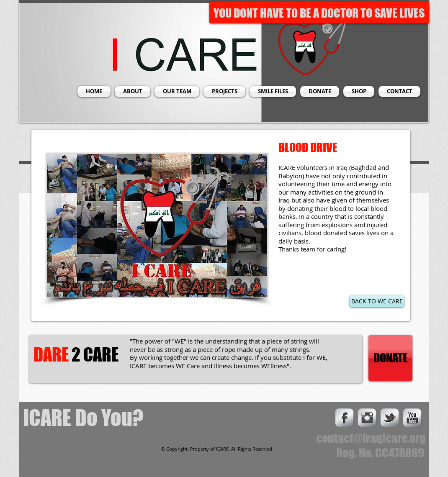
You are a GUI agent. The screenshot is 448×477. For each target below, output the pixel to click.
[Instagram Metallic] (367, 418)
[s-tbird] (390, 418)
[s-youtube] (412, 418)
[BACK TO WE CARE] (377, 301)
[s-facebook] (344, 418)
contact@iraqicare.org (371, 438)
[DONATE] (390, 358)
